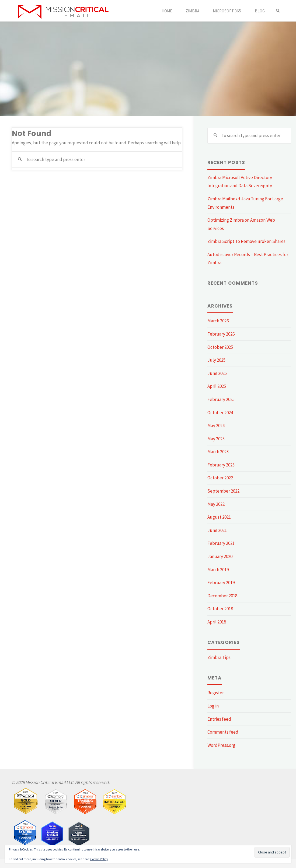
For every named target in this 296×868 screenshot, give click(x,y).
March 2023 (218, 452)
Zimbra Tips (219, 657)
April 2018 (217, 622)
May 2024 (216, 426)
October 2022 (220, 478)
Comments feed (223, 732)
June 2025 (217, 373)
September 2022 (223, 491)
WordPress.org (221, 745)
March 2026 (218, 321)
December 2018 (222, 596)
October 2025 (220, 347)
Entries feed (219, 719)
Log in (213, 706)
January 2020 (220, 556)
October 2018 (220, 609)
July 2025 (216, 360)
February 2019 (221, 583)
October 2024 (220, 413)
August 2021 (219, 517)
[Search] (278, 11)
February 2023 (221, 465)
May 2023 (216, 439)
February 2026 (221, 334)
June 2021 (217, 530)
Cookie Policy (99, 859)
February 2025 (221, 399)
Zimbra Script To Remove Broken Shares (246, 241)
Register (216, 693)
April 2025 (217, 386)
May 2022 (216, 504)
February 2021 (221, 543)
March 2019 (218, 570)
